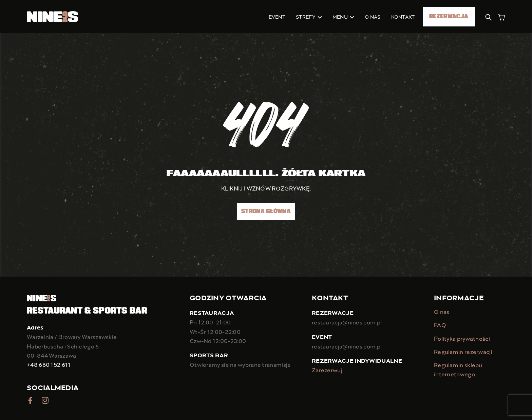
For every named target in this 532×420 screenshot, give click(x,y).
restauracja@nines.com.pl (347, 322)
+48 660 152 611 (49, 365)
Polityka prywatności (462, 338)
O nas (442, 312)
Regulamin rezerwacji (463, 352)
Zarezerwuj (327, 370)
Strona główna (266, 212)
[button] (489, 16)
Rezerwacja (449, 17)
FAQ (440, 325)
